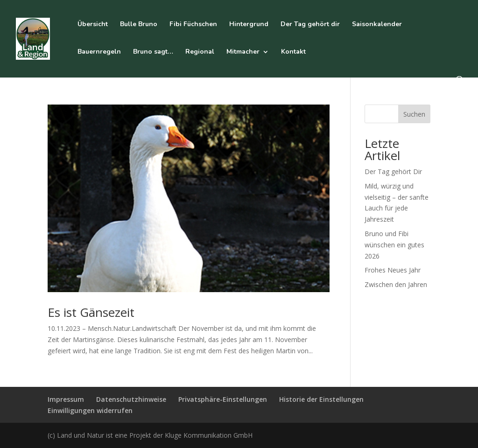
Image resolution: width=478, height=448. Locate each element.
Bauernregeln (99, 52)
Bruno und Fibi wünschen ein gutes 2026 (394, 245)
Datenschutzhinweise (131, 399)
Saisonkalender (377, 25)
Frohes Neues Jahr (393, 270)
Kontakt (293, 52)
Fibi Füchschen (193, 25)
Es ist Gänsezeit (91, 312)
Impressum (66, 399)
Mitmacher (243, 52)
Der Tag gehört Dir (393, 171)
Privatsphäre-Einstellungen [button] (223, 399)
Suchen (414, 114)
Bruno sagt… (153, 52)
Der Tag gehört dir (310, 25)
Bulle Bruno (139, 25)
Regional (200, 52)
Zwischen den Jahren (396, 284)
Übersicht (93, 25)
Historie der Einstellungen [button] (321, 399)
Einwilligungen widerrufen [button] (90, 410)
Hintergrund (249, 25)
